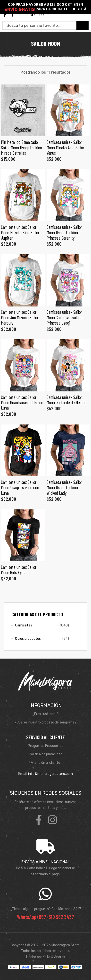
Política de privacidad (46, 754)
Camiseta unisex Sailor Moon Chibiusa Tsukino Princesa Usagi (65, 317)
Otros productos (28, 639)
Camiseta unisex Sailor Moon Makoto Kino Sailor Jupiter (20, 232)
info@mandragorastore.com (50, 774)
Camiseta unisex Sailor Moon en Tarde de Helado (66, 400)
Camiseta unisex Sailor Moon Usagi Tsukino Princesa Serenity (64, 232)
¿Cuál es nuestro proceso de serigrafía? (45, 722)
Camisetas (24, 625)
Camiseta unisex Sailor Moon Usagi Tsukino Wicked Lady (64, 487)
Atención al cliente (45, 763)
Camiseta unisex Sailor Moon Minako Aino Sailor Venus (65, 147)
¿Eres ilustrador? (45, 714)
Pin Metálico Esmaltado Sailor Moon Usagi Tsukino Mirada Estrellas (21, 147)
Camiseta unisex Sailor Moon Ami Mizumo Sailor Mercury (20, 317)
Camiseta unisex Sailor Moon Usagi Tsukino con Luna (20, 487)
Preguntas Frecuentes (46, 746)
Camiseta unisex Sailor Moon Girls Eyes (19, 570)
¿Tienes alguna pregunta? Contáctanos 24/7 (46, 909)
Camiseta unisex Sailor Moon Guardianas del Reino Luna (22, 403)
